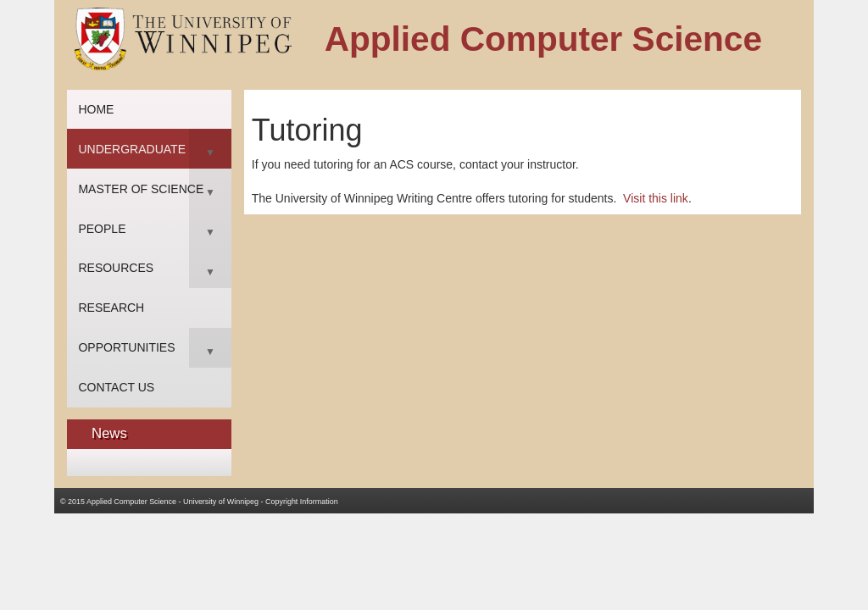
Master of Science (141, 189)
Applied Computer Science (131, 502)
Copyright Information (302, 502)
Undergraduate (132, 149)
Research (111, 308)
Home (96, 109)
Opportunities (126, 347)
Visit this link (656, 198)
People (102, 229)
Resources (116, 268)
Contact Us (116, 387)
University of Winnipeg (221, 502)
